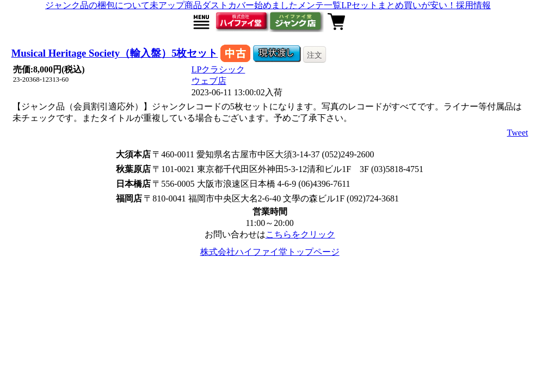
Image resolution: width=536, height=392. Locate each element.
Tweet (518, 133)
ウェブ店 (209, 81)
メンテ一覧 (319, 5)
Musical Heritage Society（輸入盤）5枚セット (115, 53)
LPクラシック (218, 69)
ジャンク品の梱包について (97, 5)
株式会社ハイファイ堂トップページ (270, 252)
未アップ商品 (176, 5)
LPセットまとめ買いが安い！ (399, 5)
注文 (315, 55)
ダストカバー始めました (250, 5)
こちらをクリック (300, 234)
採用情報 (473, 5)
